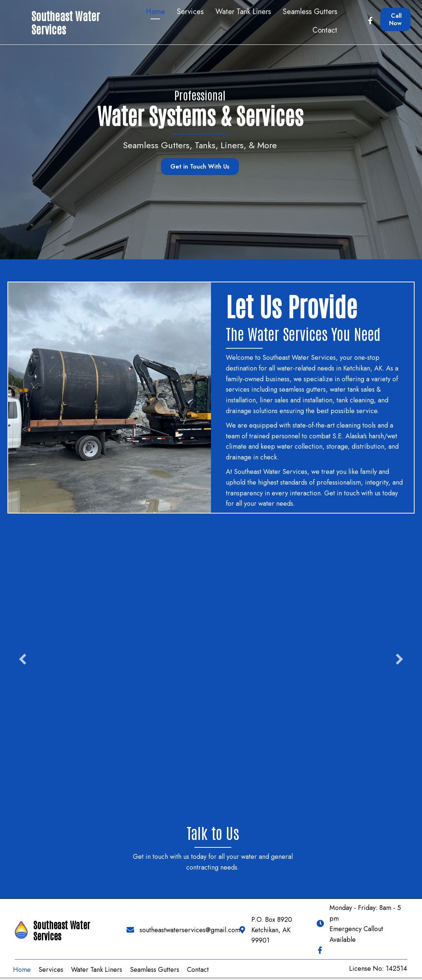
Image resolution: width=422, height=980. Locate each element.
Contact (198, 970)
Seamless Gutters (156, 145)
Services (51, 970)
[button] (23, 659)
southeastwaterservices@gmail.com (190, 930)
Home (22, 970)
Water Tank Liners (97, 970)
